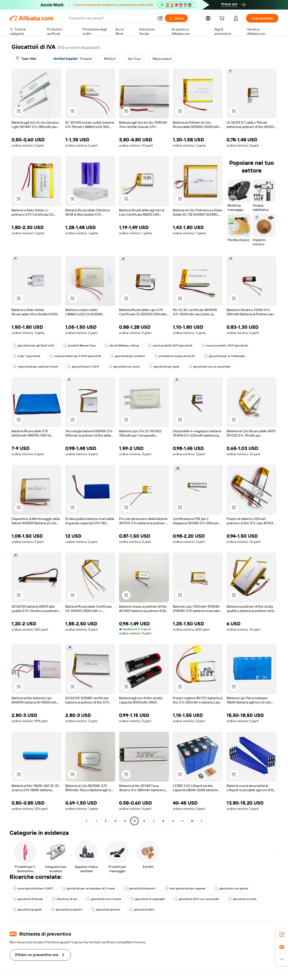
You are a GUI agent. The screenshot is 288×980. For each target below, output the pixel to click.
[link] (282, 934)
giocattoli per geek (164, 367)
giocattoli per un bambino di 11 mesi (88, 888)
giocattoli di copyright (148, 899)
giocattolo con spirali (231, 888)
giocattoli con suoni (124, 367)
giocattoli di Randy (28, 899)
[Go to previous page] (86, 821)
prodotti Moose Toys (79, 346)
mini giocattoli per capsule (185, 888)
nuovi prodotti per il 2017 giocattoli (75, 356)
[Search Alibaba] (111, 18)
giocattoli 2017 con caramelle (196, 899)
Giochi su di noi (64, 899)
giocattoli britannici (140, 888)
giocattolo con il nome (104, 899)
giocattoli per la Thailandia (224, 356)
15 (192, 821)
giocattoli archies (242, 899)
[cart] (223, 19)
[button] (160, 18)
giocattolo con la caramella (209, 367)
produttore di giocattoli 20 (174, 356)
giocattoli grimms (106, 910)
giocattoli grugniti (27, 910)
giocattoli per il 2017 (83, 367)
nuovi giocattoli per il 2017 (33, 888)
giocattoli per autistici (128, 356)
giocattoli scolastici (67, 910)
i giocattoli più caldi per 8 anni (35, 367)
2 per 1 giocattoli (26, 356)
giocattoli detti (142, 910)
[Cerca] (176, 18)
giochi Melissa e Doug (122, 346)
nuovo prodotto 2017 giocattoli (225, 346)
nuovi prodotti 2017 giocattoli (170, 346)
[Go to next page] (202, 821)
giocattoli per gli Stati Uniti (33, 346)
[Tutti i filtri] (26, 59)
